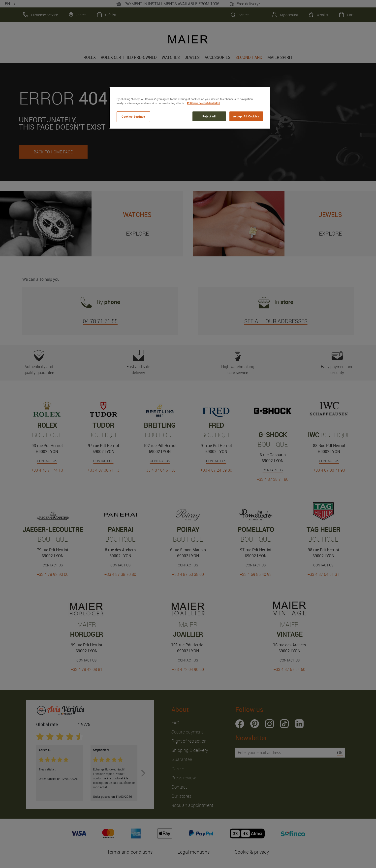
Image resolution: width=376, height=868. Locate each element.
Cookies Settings (133, 117)
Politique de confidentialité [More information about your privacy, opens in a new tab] (204, 103)
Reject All (209, 116)
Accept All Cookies (246, 116)
